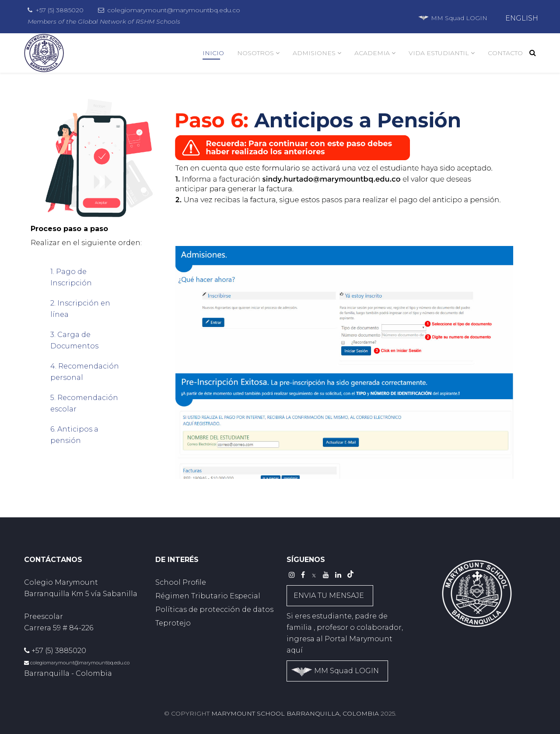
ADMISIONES (314, 53)
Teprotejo (173, 623)
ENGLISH (522, 18)
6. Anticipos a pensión (74, 435)
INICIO (213, 53)
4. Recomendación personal (85, 372)
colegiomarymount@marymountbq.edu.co (174, 10)
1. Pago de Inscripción (71, 277)
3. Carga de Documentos (74, 340)
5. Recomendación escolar (84, 403)
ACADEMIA (372, 53)
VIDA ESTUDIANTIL (439, 53)
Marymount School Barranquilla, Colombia (295, 713)
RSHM (145, 21)
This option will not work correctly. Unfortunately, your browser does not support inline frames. (344, 356)
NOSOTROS (255, 53)
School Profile (181, 582)
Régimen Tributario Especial (208, 596)
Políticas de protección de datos (214, 609)
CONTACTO (505, 53)
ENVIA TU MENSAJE (329, 595)
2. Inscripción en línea (80, 309)
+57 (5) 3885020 (59, 10)
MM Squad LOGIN (453, 18)
